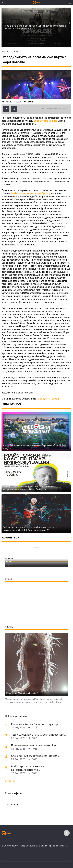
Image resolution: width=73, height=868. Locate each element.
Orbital (9, 561)
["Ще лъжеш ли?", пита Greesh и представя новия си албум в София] (7, 736)
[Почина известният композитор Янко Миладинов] (7, 746)
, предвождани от (31, 193)
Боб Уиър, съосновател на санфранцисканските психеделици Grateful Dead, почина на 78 (30, 529)
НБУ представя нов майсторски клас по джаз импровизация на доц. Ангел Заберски (28, 488)
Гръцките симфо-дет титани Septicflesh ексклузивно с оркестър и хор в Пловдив (36, 27)
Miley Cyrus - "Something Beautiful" (22, 693)
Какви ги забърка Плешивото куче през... (37, 724)
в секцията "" (49, 399)
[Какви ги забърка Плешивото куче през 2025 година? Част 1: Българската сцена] (7, 725)
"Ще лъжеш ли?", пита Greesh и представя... (39, 735)
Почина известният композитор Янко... (36, 745)
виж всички (10, 781)
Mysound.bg (13, 804)
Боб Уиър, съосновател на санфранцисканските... (27, 768)
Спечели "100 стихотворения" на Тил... (35, 756)
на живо (45, 121)
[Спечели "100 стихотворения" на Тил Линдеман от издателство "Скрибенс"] (7, 757)
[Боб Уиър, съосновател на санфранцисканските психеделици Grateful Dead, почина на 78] (7, 767)
